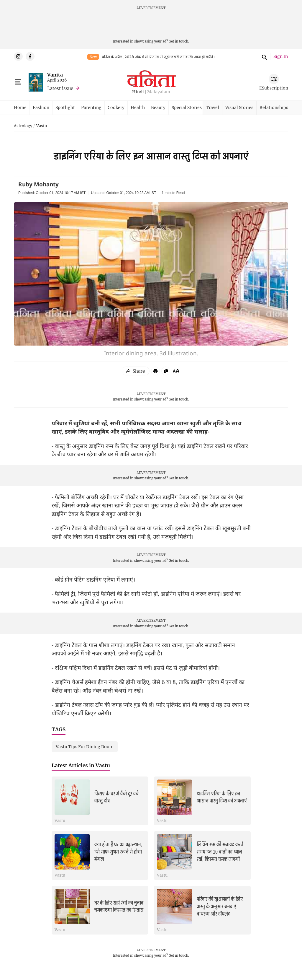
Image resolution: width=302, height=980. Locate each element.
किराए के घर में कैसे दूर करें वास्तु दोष (116, 797)
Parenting (91, 107)
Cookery (116, 107)
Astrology (23, 126)
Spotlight (65, 107)
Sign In (281, 57)
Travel (212, 107)
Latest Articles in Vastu (81, 765)
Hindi (138, 92)
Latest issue (60, 88)
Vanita (55, 75)
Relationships (274, 107)
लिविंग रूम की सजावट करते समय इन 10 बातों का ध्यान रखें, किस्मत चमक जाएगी (220, 852)
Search (264, 56)
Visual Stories (239, 107)
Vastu (42, 126)
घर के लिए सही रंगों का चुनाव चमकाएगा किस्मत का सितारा (119, 907)
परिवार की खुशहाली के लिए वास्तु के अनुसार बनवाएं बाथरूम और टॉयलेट (220, 906)
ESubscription (274, 88)
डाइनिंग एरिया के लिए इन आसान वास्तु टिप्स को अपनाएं (222, 797)
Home (20, 107)
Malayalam (159, 92)
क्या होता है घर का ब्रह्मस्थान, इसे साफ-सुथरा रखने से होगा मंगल (118, 852)
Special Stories (187, 107)
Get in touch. (179, 41)
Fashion (41, 107)
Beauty (158, 107)
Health (138, 107)
